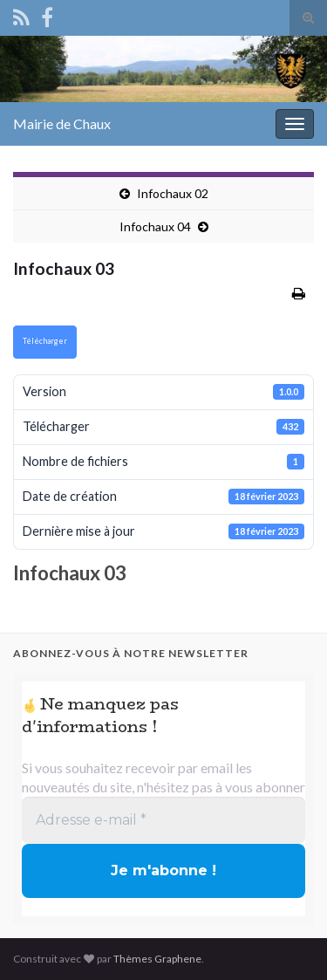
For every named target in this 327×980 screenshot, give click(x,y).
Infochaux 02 (173, 193)
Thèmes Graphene (157, 959)
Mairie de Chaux (62, 123)
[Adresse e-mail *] (163, 820)
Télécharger (45, 341)
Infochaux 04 (155, 226)
